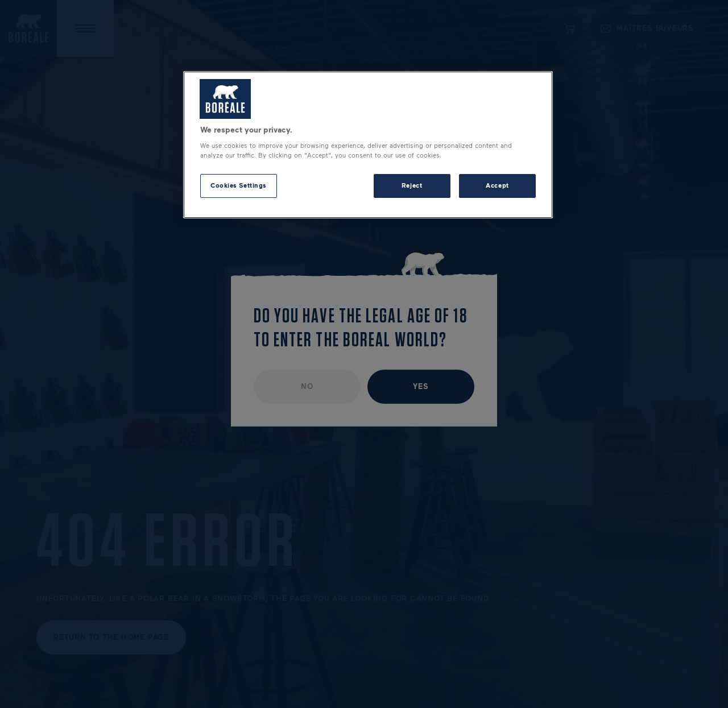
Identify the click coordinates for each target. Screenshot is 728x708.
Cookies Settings (239, 185)
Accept (497, 185)
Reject (412, 185)
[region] (368, 145)
